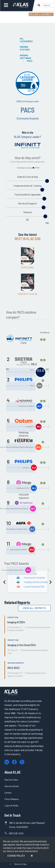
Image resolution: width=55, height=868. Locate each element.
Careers (8, 793)
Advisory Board (12, 786)
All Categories (26, 40)
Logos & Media (11, 805)
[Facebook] (14, 762)
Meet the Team (11, 780)
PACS (30, 61)
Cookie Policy (16, 856)
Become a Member (40, 14)
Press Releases (12, 799)
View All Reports (34, 608)
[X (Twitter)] (22, 762)
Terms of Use (20, 864)
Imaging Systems (25, 48)
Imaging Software (25, 57)
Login (15, 15)
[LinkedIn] (7, 762)
